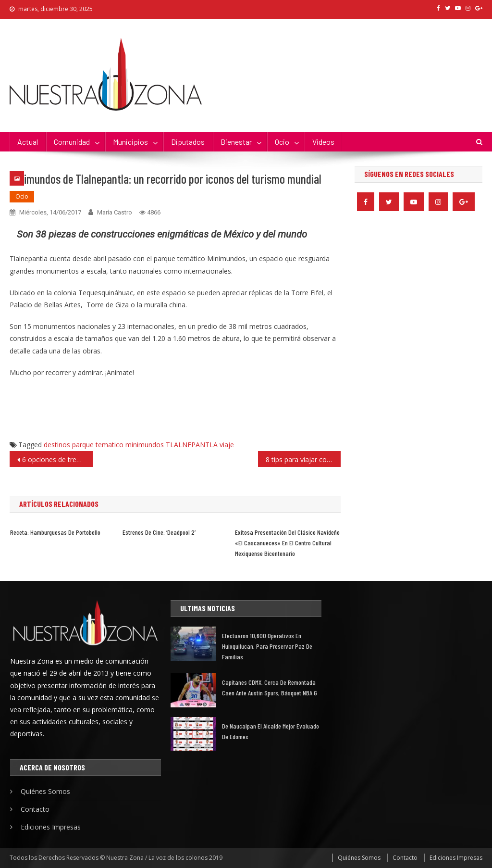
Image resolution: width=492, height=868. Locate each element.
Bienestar (236, 142)
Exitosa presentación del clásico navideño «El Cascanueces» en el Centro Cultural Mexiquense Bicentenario (287, 543)
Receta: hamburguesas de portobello (55, 532)
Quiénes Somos (45, 791)
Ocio (282, 142)
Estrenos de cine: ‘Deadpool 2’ (159, 532)
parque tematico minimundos (118, 445)
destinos (57, 445)
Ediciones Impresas (51, 827)
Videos (323, 142)
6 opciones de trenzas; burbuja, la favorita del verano (57, 459)
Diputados (188, 142)
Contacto (35, 809)
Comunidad (72, 142)
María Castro (115, 212)
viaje (227, 445)
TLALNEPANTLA (192, 445)
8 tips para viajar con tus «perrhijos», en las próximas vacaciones (303, 459)
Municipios (130, 142)
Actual (28, 142)
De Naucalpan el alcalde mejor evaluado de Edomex (271, 731)
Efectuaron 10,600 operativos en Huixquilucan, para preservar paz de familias (267, 646)
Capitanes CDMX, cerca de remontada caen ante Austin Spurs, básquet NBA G (270, 687)
